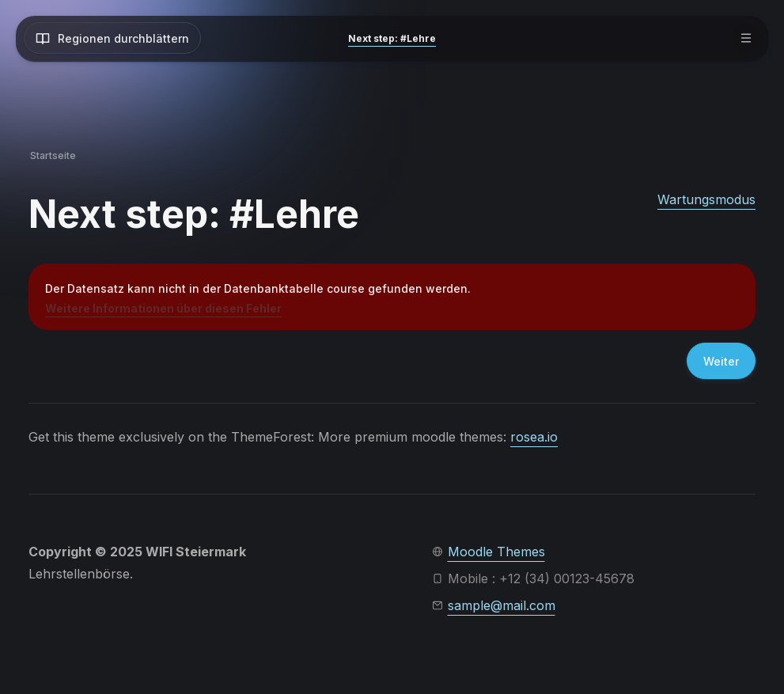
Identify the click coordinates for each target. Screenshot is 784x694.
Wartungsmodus (706, 199)
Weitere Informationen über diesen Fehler (163, 308)
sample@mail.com (502, 605)
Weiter (721, 361)
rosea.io (534, 437)
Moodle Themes (496, 552)
